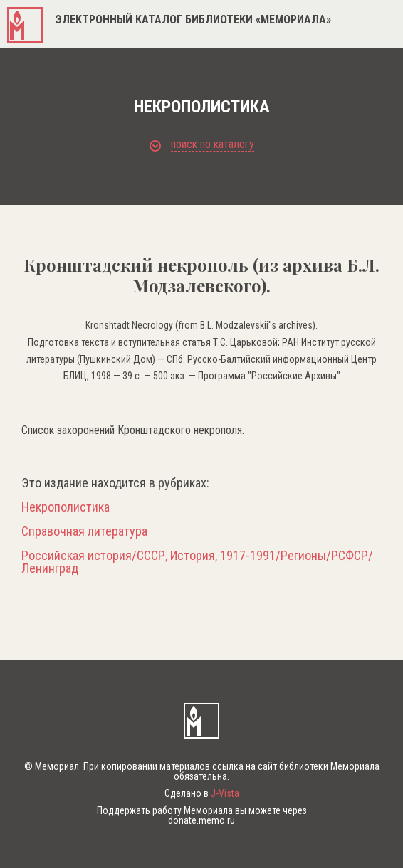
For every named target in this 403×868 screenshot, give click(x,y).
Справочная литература (84, 531)
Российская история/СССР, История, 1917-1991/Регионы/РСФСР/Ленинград (197, 562)
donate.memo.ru (201, 820)
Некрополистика (66, 507)
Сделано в (202, 793)
